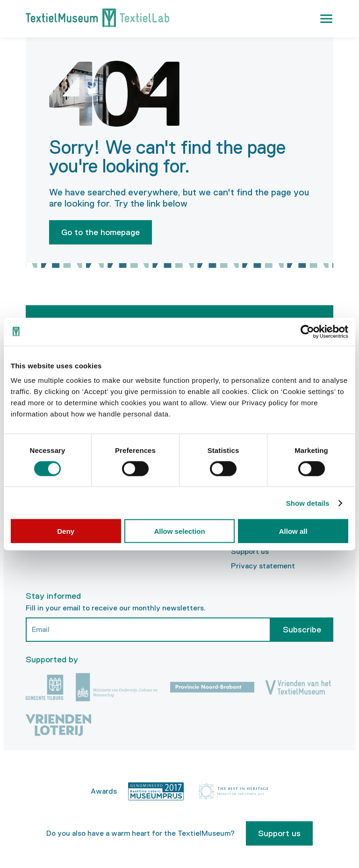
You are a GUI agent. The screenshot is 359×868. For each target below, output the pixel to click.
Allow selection (179, 531)
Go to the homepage (101, 232)
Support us (250, 551)
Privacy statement (263, 566)
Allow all (293, 531)
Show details (308, 503)
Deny (66, 531)
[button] (326, 19)
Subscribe (302, 630)
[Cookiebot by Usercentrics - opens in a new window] (307, 331)
